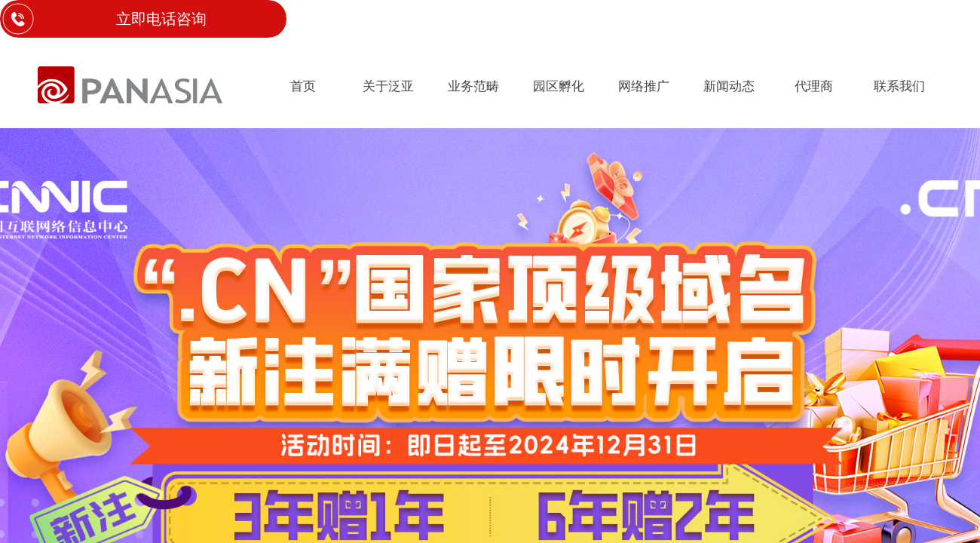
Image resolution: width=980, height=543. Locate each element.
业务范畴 (473, 86)
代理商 (814, 86)
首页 (303, 86)
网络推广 (644, 86)
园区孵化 (559, 86)
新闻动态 (729, 86)
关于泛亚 (388, 86)
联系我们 (899, 86)
